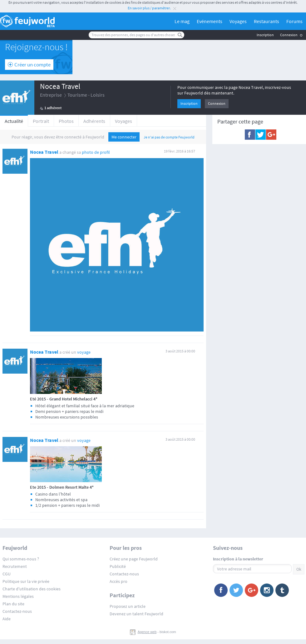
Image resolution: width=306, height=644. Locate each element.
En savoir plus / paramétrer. (149, 8)
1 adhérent (53, 108)
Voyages (238, 21)
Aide (7, 619)
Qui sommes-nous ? (21, 559)
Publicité (118, 566)
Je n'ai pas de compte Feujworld (169, 137)
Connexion (289, 35)
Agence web (147, 632)
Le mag (182, 21)
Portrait (41, 121)
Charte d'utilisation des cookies (32, 589)
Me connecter (124, 137)
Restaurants (267, 21)
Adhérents (94, 121)
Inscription (265, 35)
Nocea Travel (60, 86)
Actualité (14, 121)
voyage (84, 352)
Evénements (210, 21)
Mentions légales (18, 596)
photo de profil (96, 152)
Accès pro (118, 581)
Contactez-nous (17, 611)
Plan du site (13, 604)
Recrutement (15, 566)
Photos (66, 121)
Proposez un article (128, 606)
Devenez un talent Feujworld (136, 614)
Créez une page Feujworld (134, 559)
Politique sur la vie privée (26, 581)
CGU (7, 574)
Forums (294, 21)
